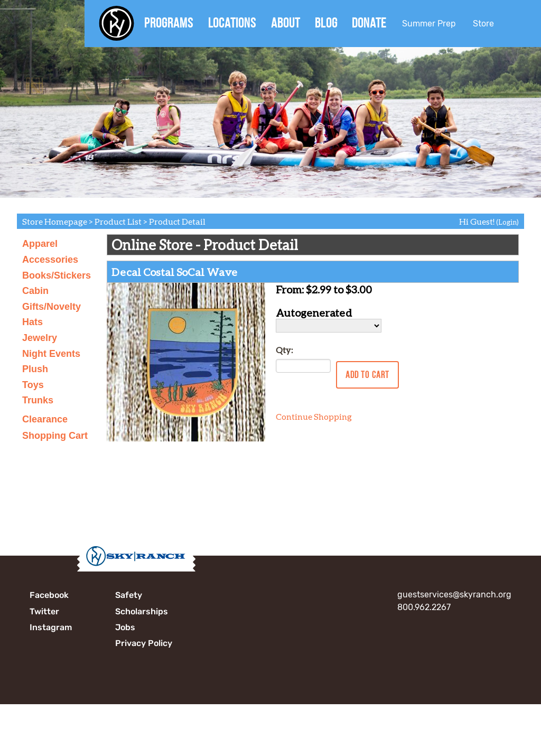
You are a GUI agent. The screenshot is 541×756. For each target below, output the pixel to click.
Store (483, 24)
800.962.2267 (424, 607)
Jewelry (40, 338)
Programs (169, 23)
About (286, 23)
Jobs (125, 627)
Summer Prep (429, 24)
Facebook (49, 595)
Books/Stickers (57, 275)
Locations (232, 23)
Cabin (35, 291)
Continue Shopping (314, 416)
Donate (369, 23)
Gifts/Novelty (52, 307)
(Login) (507, 222)
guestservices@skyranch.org (454, 594)
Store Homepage (55, 221)
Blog (326, 23)
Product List (118, 221)
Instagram (51, 627)
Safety (129, 595)
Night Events (51, 354)
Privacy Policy (144, 643)
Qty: (284, 350)
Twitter (44, 611)
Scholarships (142, 611)
